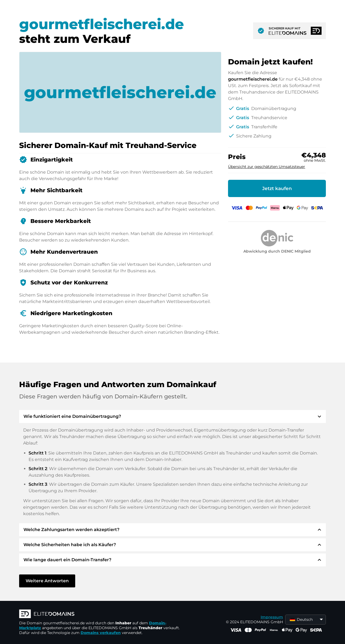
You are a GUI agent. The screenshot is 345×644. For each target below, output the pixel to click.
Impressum (272, 617)
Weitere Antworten (47, 581)
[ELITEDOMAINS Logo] (100, 614)
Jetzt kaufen (277, 188)
